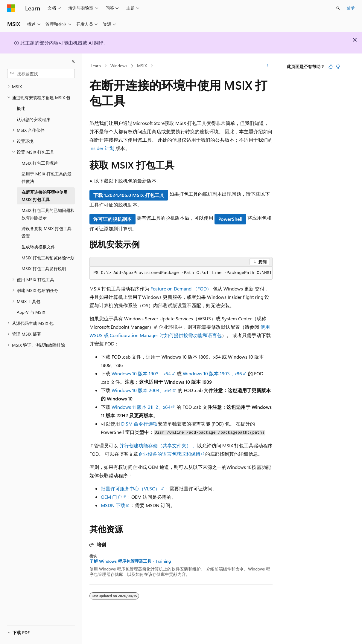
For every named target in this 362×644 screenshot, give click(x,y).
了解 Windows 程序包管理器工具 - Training (130, 561)
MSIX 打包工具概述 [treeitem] (40, 163)
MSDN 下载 (113, 505)
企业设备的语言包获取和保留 (169, 454)
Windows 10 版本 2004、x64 (142, 390)
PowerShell (230, 219)
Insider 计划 (102, 148)
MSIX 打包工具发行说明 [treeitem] (44, 269)
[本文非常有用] (331, 67)
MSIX (142, 66)
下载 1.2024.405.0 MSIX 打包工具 (129, 195)
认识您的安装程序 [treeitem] (34, 119)
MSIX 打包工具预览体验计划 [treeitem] (48, 258)
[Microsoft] (11, 8)
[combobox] (41, 74)
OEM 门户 (111, 497)
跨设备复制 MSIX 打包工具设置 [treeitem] (47, 232)
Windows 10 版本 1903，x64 (141, 373)
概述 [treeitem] (21, 108)
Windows (119, 66)
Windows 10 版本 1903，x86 (212, 373)
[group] (181, 273)
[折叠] (73, 61)
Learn (96, 66)
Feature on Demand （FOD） (181, 289)
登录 (351, 8)
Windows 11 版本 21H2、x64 (141, 407)
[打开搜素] (338, 8)
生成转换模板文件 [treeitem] (38, 247)
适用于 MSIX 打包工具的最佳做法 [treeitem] (47, 178)
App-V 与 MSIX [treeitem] (31, 312)
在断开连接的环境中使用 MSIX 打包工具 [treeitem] (45, 196)
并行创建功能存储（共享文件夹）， (158, 445)
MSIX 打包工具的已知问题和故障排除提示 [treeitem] (48, 214)
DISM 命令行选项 (139, 424)
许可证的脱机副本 (112, 219)
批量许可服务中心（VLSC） (130, 488)
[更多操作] (267, 66)
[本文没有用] (338, 67)
